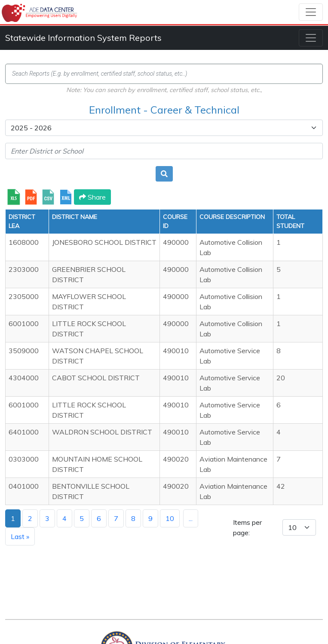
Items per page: (247, 527)
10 (170, 518)
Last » (20, 536)
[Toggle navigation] (311, 12)
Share (92, 197)
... (191, 518)
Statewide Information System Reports (83, 38)
